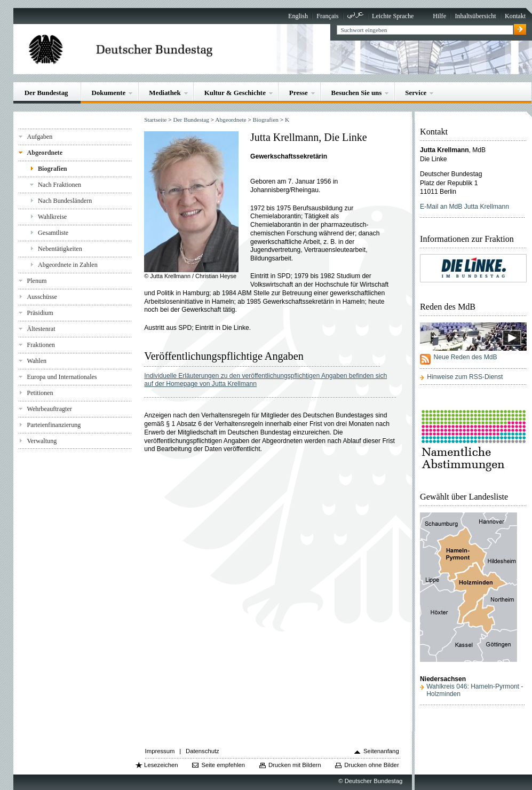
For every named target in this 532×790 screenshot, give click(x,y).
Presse (299, 93)
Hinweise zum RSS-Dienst (465, 377)
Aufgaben (39, 137)
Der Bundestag (46, 93)
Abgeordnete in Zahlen (68, 265)
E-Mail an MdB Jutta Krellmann (464, 207)
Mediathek (165, 93)
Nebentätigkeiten (60, 249)
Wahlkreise (52, 217)
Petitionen (40, 393)
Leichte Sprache (393, 16)
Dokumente (108, 93)
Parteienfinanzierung (54, 425)
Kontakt (515, 16)
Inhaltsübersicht (475, 16)
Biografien (53, 169)
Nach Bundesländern (65, 201)
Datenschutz (203, 751)
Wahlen (37, 361)
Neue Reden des (465, 357)
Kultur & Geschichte (235, 93)
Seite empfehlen (223, 765)
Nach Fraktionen (59, 185)
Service (416, 93)
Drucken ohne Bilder (371, 765)
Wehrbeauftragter (49, 409)
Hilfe (439, 16)
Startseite (155, 120)
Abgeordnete (45, 153)
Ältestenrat (41, 329)
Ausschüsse (42, 297)
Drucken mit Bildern (295, 765)
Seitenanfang (381, 751)
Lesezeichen (161, 765)
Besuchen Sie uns (357, 93)
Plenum (37, 281)
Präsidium (40, 313)
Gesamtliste (53, 233)
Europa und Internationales (62, 377)
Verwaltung (42, 441)
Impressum (160, 751)
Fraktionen (41, 345)
